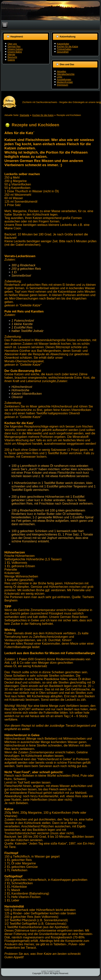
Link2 (50, 971)
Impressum (62, 85)
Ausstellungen (64, 80)
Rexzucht (12, 57)
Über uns (12, 44)
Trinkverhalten (64, 49)
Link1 (44, 971)
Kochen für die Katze (67, 47)
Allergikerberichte (66, 74)
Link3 (57, 971)
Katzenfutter (63, 44)
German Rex (14, 47)
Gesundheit (63, 52)
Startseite (24, 115)
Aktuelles (61, 72)
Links (59, 77)
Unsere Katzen (15, 49)
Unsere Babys (15, 52)
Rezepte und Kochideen (35, 125)
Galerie (11, 60)
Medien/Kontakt (65, 82)
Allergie (11, 55)
